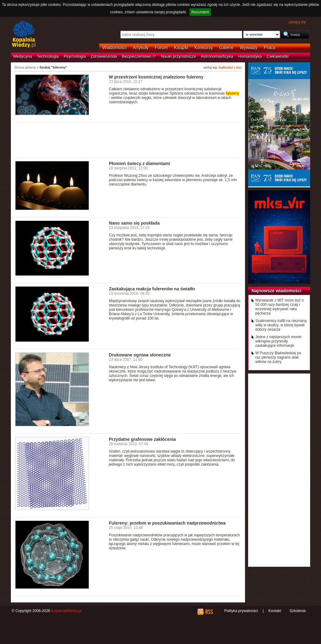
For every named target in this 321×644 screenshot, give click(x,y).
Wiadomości (114, 47)
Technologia (48, 56)
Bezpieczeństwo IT (139, 56)
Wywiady (249, 47)
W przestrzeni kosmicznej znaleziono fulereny (156, 77)
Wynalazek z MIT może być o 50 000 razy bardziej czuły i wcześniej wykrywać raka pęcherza (279, 307)
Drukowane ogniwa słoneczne (140, 355)
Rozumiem (200, 12)
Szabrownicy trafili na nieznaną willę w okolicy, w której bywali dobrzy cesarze (281, 325)
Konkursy (204, 47)
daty (239, 67)
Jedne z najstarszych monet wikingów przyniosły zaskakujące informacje (278, 341)
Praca (270, 47)
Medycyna (23, 56)
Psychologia (75, 56)
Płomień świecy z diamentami (139, 163)
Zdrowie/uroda (104, 56)
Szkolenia (297, 611)
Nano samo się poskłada (134, 223)
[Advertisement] (128, 140)
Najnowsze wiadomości (276, 291)
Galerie (226, 47)
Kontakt (275, 611)
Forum (162, 47)
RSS (209, 612)
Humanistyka (250, 56)
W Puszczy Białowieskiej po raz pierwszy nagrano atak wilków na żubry (278, 357)
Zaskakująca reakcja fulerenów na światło (152, 289)
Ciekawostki (278, 56)
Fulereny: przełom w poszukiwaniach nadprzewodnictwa (167, 523)
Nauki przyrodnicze (179, 56)
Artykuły (141, 47)
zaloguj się (297, 22)
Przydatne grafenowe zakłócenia (142, 439)
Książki (181, 47)
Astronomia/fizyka (217, 56)
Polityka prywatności (241, 611)
